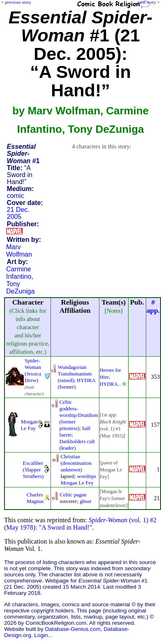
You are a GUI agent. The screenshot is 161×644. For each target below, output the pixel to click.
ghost (85, 501)
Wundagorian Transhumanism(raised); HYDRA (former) (76, 377)
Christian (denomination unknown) (76, 463)
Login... (43, 635)
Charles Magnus (35, 498)
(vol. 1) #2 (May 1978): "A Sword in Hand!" (80, 524)
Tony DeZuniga (20, 288)
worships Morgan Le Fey (78, 479)
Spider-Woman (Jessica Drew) (33, 370)
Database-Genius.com (72, 629)
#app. (153, 306)
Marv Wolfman (19, 251)
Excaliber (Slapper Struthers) (33, 470)
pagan (80, 495)
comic (16, 196)
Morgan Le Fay (29, 425)
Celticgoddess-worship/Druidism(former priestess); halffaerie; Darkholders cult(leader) (78, 425)
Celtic (66, 495)
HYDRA (109, 384)
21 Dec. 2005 (18, 213)
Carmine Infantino (19, 273)
